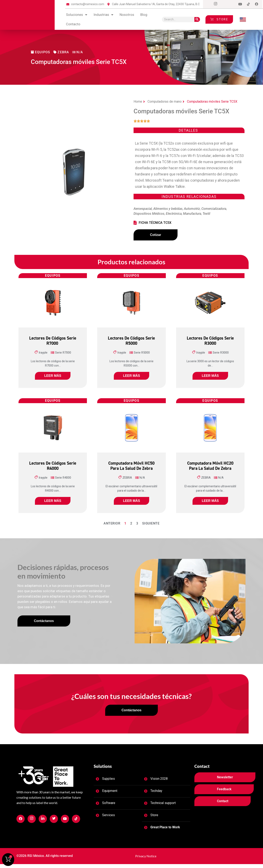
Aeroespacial (143, 209)
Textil (206, 214)
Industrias (103, 15)
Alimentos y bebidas (168, 209)
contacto (73, 24)
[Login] (257, 4)
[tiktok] (248, 4)
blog (144, 15)
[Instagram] (216, 4)
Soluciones (77, 15)
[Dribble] (240, 4)
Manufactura (192, 214)
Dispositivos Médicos (149, 214)
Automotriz (192, 209)
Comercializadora (214, 209)
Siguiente (151, 526)
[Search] (197, 19)
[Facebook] (207, 4)
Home (138, 102)
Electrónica (174, 214)
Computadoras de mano (165, 102)
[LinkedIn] (232, 4)
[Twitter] (224, 4)
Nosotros (127, 15)
